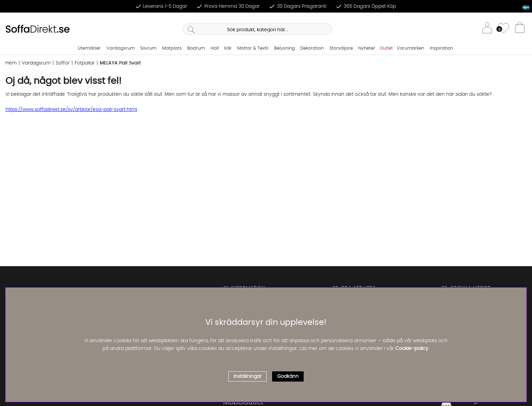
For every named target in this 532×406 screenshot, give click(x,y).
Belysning (284, 48)
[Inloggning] (487, 29)
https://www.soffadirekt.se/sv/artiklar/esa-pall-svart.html (71, 110)
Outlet (386, 48)
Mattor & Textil (253, 48)
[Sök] (258, 29)
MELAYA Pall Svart (120, 63)
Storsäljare (341, 48)
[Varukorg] (520, 29)
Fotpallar (85, 63)
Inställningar (248, 376)
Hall (215, 48)
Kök (228, 48)
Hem (11, 63)
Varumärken (411, 48)
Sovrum (148, 48)
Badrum (196, 48)
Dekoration (312, 48)
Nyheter (367, 48)
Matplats (172, 48)
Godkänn (288, 376)
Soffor (63, 63)
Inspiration (441, 48)
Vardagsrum (121, 48)
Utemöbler (89, 48)
